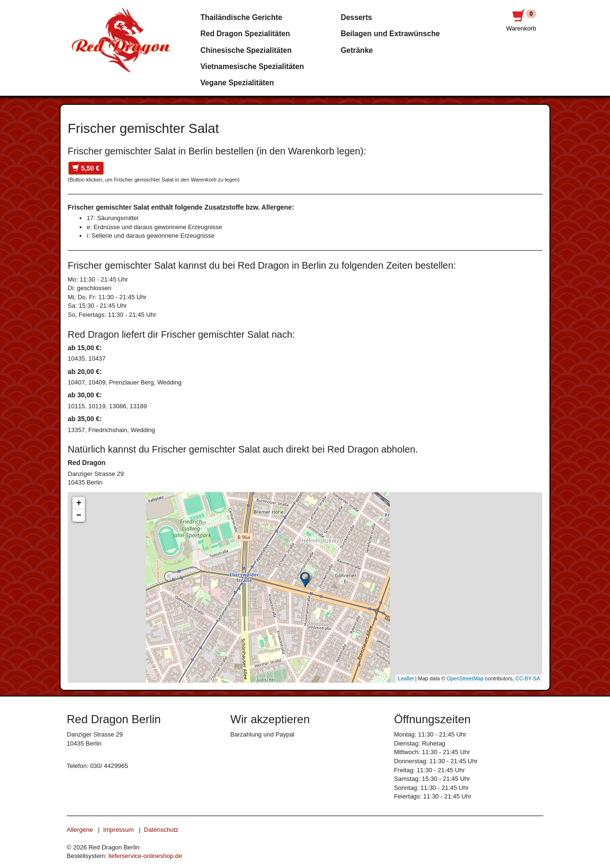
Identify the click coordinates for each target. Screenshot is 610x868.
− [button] (79, 515)
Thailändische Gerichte (242, 17)
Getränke (357, 50)
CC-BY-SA (528, 678)
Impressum (118, 830)
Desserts (356, 17)
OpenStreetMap (465, 678)
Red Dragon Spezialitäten (245, 34)
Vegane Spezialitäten (237, 83)
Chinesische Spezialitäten (246, 50)
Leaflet (406, 678)
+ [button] (79, 503)
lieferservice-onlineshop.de (145, 856)
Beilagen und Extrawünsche (390, 34)
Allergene (80, 830)
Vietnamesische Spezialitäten (252, 66)
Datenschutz (161, 830)
